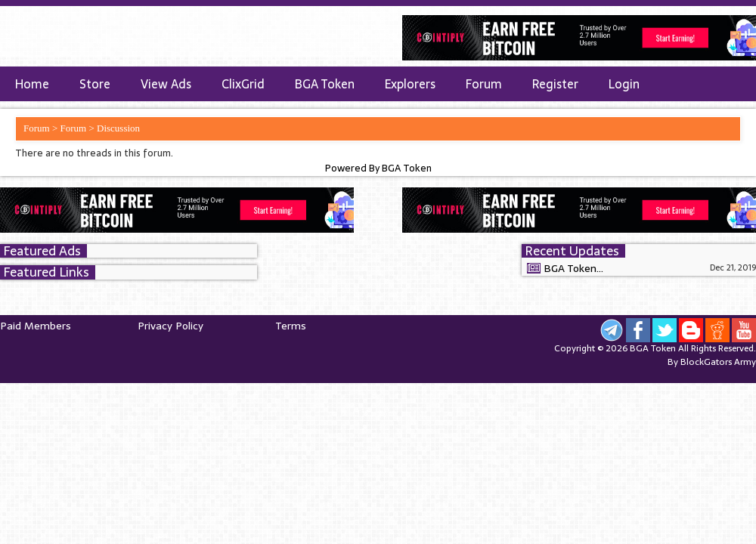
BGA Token (325, 84)
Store (95, 84)
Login (624, 84)
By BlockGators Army (712, 362)
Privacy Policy (170, 326)
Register (555, 84)
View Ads (166, 84)
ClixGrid (243, 84)
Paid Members (36, 326)
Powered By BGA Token (378, 168)
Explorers (410, 84)
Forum (484, 84)
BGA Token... (573, 268)
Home (32, 84)
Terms (291, 326)
